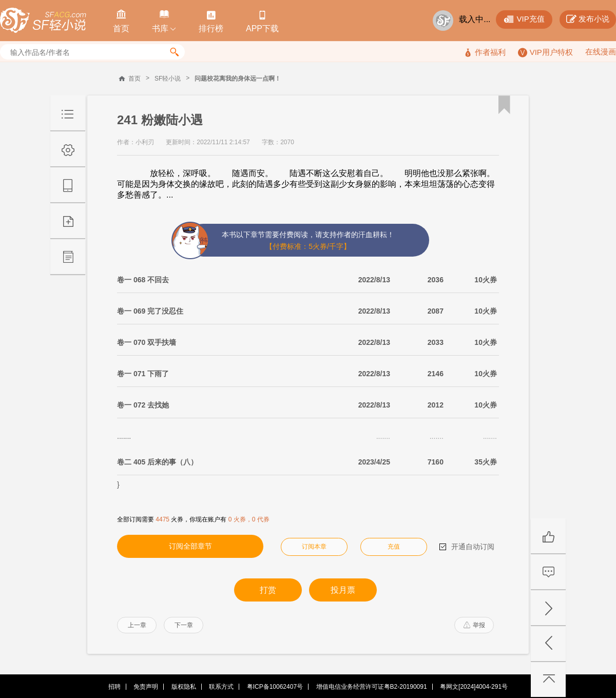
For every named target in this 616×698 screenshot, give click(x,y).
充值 (394, 547)
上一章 (137, 625)
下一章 (184, 625)
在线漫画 (601, 52)
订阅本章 (314, 547)
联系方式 (221, 687)
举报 (474, 625)
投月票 (343, 590)
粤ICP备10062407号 (275, 687)
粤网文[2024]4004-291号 (474, 687)
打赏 (268, 590)
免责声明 (146, 687)
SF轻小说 (168, 79)
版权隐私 (184, 687)
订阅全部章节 (190, 546)
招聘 (114, 687)
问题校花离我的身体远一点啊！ (238, 79)
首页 (134, 79)
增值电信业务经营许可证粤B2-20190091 (372, 687)
